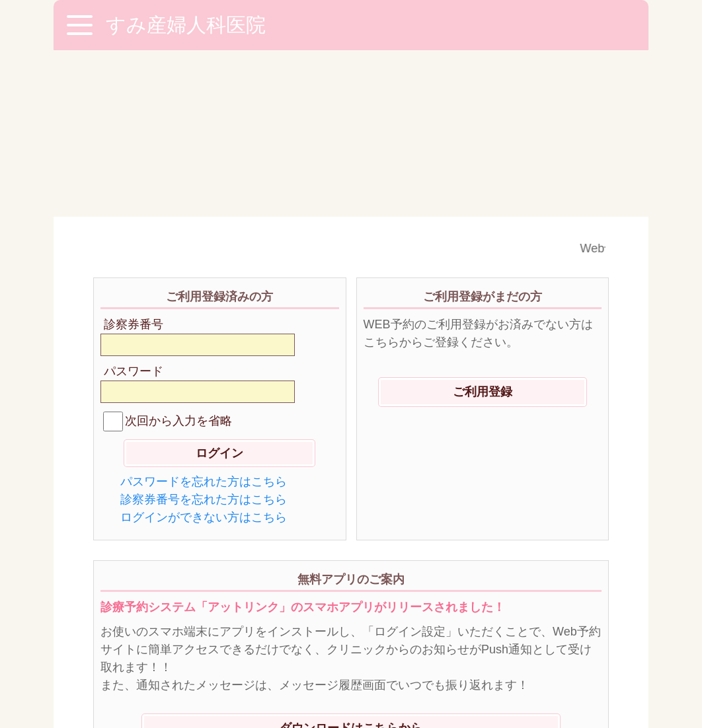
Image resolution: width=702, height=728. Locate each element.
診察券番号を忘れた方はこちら (204, 333)
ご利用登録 (483, 225)
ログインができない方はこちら (204, 351)
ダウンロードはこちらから (351, 562)
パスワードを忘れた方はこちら (204, 315)
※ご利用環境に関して (156, 651)
